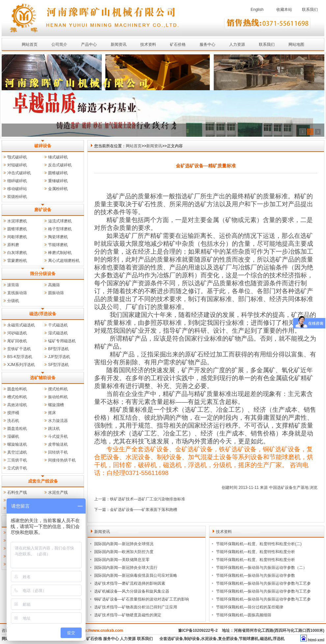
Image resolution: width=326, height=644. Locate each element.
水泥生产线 (58, 492)
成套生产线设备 (43, 481)
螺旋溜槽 (56, 405)
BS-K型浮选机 (20, 357)
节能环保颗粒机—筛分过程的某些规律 (250, 607)
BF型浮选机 (58, 349)
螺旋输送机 (17, 444)
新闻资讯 (119, 44)
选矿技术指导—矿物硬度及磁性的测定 (128, 615)
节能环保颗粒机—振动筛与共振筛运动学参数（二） (261, 568)
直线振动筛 (17, 293)
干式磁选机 (58, 325)
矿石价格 (178, 44)
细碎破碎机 (17, 181)
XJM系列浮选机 (21, 365)
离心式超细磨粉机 (64, 261)
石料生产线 (17, 492)
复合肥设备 (228, 639)
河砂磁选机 (17, 333)
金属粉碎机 (58, 189)
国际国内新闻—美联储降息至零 (122, 560)
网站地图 (296, 44)
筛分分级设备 (43, 274)
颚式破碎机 (17, 157)
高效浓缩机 (17, 405)
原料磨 (13, 245)
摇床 (52, 413)
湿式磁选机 (58, 333)
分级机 (13, 301)
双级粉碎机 (17, 197)
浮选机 (279, 639)
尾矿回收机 (17, 341)
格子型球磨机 (60, 229)
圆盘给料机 (17, 389)
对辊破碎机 (17, 165)
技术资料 (148, 44)
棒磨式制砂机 (60, 253)
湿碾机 (13, 436)
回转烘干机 (58, 452)
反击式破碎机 (60, 165)
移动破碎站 (17, 189)
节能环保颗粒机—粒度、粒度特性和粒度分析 (256, 552)
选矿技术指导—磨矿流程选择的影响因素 (130, 583)
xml (321, 640)
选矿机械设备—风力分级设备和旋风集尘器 (132, 591)
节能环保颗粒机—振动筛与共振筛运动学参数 (256, 575)
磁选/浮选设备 (43, 314)
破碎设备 (43, 146)
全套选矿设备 (171, 639)
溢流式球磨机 (60, 221)
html (312, 640)
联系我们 (310, 10)
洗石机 (13, 421)
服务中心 (207, 44)
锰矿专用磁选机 (62, 341)
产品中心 (89, 44)
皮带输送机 (58, 444)
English (257, 10)
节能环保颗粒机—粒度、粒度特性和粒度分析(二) (259, 544)
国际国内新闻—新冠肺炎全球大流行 (126, 568)
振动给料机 (58, 397)
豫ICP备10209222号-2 (198, 630)
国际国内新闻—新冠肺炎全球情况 (124, 544)
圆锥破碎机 (58, 173)
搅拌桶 (13, 413)
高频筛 (54, 285)
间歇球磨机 (17, 237)
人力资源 (237, 44)
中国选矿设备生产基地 (289, 488)
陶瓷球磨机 (58, 237)
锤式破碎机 (58, 157)
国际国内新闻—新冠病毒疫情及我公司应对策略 (136, 575)
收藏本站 (284, 10)
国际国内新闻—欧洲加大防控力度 (124, 552)
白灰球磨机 (17, 253)
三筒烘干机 (17, 460)
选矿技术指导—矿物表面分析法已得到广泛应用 (136, 607)
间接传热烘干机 (62, 460)
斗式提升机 (58, 436)
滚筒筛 (13, 285)
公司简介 (59, 44)
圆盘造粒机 (17, 429)
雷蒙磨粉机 (17, 261)
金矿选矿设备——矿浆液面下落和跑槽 (144, 510)
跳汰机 (54, 429)
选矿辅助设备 (43, 378)
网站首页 (30, 44)
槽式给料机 (17, 397)
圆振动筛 (56, 293)
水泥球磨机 (17, 221)
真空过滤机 (17, 452)
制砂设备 (192, 639)
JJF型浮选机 (59, 357)
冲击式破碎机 (19, 173)
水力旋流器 (58, 421)
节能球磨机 (58, 245)
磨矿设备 (43, 210)
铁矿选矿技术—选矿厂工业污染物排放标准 (148, 499)
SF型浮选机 (58, 365)
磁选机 (266, 639)
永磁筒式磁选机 (21, 325)
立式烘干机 (17, 468)
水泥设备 (209, 639)
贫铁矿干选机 (19, 349)
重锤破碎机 (58, 181)
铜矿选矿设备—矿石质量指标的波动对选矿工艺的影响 (142, 599)
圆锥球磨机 (17, 229)
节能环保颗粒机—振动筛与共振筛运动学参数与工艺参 (263, 583)
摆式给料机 (58, 389)
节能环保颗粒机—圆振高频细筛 (244, 615)
